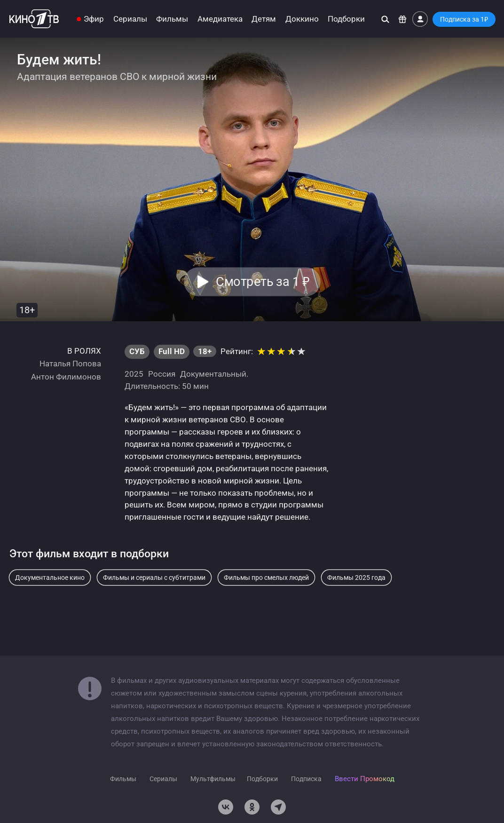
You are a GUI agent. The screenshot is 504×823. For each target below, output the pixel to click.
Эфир (94, 19)
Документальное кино (50, 578)
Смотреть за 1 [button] (263, 282)
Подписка (306, 779)
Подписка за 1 (464, 19)
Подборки (346, 19)
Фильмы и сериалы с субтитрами (154, 578)
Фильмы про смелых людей (266, 578)
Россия (162, 374)
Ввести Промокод (365, 779)
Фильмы (172, 19)
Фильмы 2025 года (356, 578)
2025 (134, 374)
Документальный (213, 374)
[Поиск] (385, 19)
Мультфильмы (213, 779)
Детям (264, 19)
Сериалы (130, 19)
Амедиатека (220, 19)
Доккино (302, 19)
